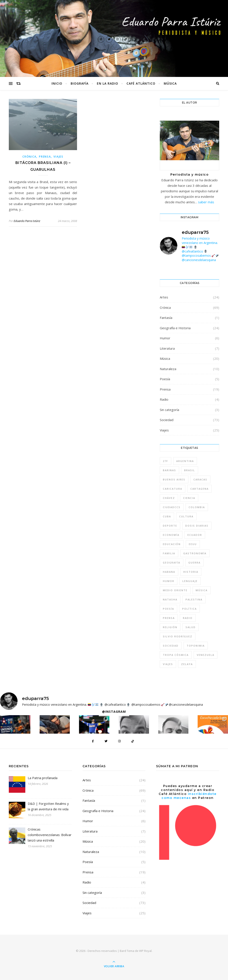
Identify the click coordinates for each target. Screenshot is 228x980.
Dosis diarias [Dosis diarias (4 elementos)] (197, 526)
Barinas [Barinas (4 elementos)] (169, 470)
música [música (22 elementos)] (202, 590)
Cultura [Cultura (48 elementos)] (186, 516)
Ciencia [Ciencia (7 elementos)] (189, 498)
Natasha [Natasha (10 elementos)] (170, 599)
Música (170, 83)
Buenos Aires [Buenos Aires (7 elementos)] (174, 479)
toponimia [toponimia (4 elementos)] (196, 646)
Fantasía (166, 318)
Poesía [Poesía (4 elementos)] (168, 609)
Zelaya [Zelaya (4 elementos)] (187, 664)
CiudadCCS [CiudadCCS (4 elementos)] (172, 507)
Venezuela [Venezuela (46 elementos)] (206, 655)
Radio (164, 399)
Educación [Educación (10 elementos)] (172, 544)
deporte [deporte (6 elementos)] (170, 526)
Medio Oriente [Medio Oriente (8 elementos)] (175, 590)
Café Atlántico (141, 83)
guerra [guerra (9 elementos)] (194, 563)
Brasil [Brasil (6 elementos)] (190, 470)
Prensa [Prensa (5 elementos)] (169, 618)
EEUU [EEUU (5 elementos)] (193, 544)
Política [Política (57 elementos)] (189, 609)
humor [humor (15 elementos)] (169, 581)
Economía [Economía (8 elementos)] (171, 535)
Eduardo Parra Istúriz (27, 221)
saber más (206, 202)
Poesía (165, 379)
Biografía (80, 83)
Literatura (167, 348)
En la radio (108, 83)
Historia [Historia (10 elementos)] (191, 572)
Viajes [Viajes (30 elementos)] (168, 664)
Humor (165, 338)
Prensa (45, 157)
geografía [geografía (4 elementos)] (172, 563)
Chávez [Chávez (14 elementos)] (169, 498)
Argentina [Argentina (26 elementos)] (185, 461)
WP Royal (145, 951)
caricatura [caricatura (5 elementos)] (173, 489)
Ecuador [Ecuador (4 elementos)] (195, 535)
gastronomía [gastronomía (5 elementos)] (195, 553)
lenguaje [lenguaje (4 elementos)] (190, 581)
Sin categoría (169, 410)
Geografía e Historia (175, 328)
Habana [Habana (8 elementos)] (169, 572)
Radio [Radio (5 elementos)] (188, 618)
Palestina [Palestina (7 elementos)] (194, 599)
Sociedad (167, 420)
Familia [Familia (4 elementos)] (169, 553)
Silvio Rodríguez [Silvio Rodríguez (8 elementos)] (178, 636)
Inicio (57, 83)
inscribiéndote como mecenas (189, 796)
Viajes (58, 157)
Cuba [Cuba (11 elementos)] (167, 516)
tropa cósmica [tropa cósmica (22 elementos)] (176, 655)
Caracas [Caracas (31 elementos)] (200, 479)
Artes (164, 297)
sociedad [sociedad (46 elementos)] (171, 646)
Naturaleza (168, 369)
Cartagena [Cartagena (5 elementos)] (199, 489)
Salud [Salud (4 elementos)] (191, 627)
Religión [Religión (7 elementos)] (170, 627)
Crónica (29, 157)
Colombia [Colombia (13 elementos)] (197, 507)
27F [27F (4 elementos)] (165, 461)
